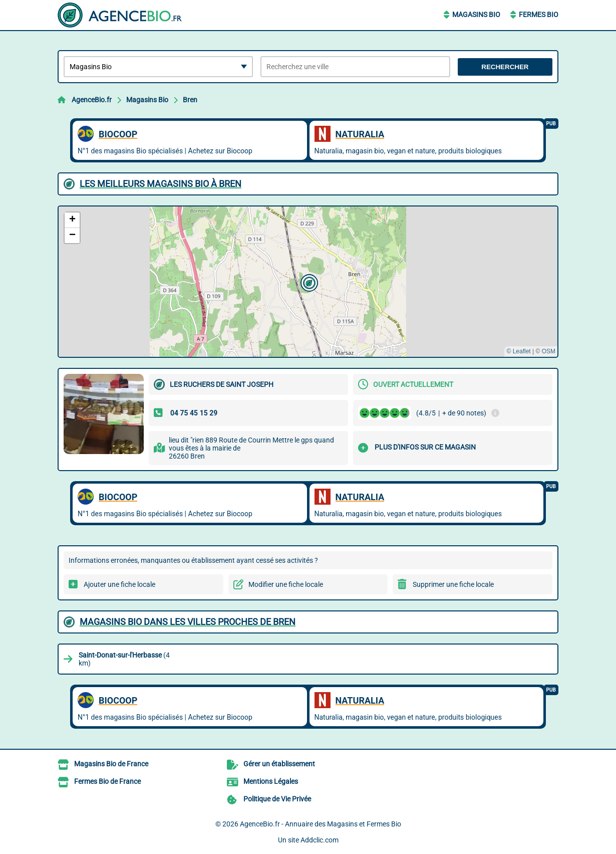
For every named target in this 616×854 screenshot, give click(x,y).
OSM (549, 351)
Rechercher (505, 67)
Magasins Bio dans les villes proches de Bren (188, 622)
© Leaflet (518, 351)
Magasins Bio (476, 15)
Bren (190, 100)
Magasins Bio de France (111, 764)
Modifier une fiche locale (286, 584)
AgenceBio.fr (92, 100)
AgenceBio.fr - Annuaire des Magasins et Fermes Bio (321, 824)
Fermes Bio (539, 15)
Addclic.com (320, 840)
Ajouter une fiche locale (119, 584)
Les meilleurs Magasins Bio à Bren (161, 184)
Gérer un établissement (279, 764)
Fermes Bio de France (107, 781)
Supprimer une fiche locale (453, 584)
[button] (308, 282)
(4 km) (124, 659)
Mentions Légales (271, 781)
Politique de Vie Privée (277, 799)
